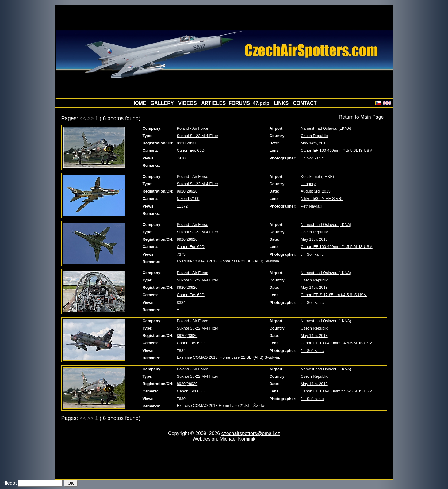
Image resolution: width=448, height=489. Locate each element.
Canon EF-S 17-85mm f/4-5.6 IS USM (334, 295)
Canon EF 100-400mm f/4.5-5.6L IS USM (337, 150)
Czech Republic (315, 136)
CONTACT (305, 103)
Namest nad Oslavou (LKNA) (326, 128)
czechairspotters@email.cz (251, 433)
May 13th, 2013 (314, 239)
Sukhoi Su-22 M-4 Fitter (198, 136)
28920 (192, 143)
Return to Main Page (361, 117)
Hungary (308, 184)
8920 (181, 143)
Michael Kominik (238, 439)
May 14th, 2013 (314, 143)
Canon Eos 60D (191, 150)
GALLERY (162, 103)
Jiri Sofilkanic (312, 158)
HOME (139, 103)
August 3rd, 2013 (316, 191)
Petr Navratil (312, 206)
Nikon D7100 (188, 199)
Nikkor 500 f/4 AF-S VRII (322, 199)
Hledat (10, 483)
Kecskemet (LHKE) (318, 176)
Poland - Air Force (193, 128)
